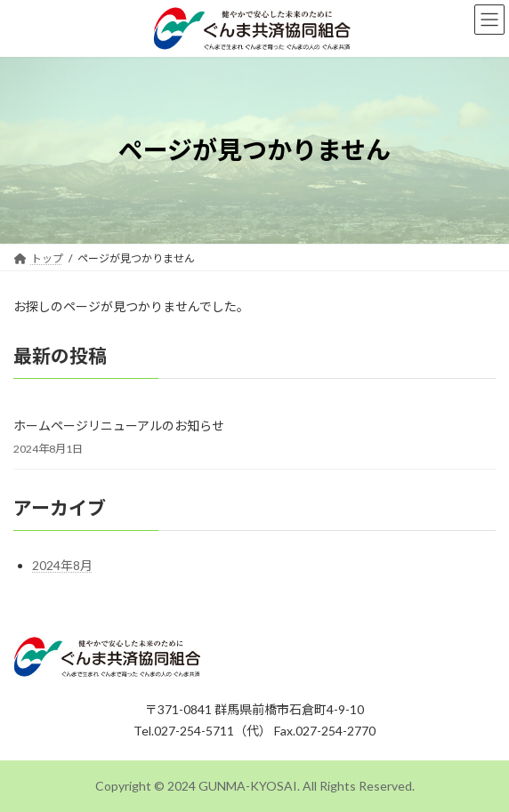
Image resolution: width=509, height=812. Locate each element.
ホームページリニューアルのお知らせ (119, 426)
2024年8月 (62, 565)
